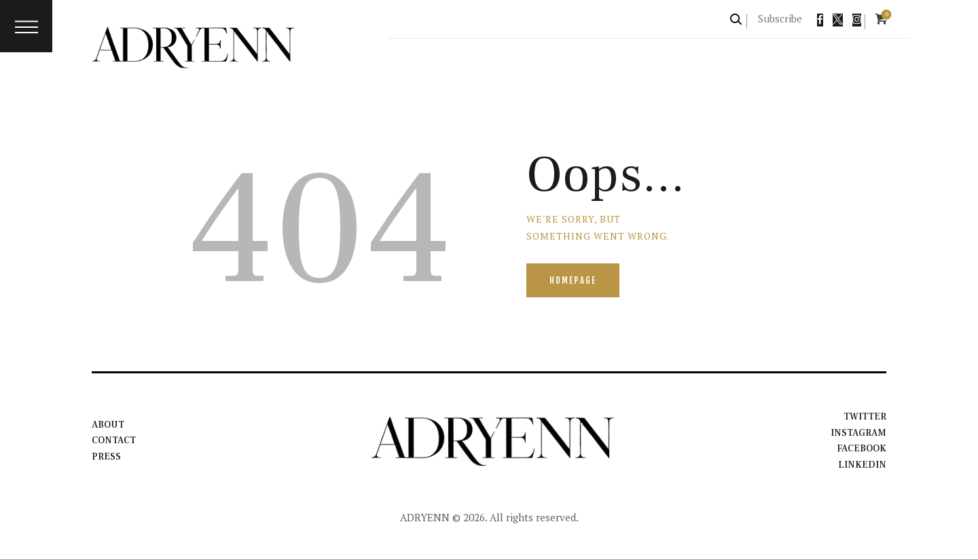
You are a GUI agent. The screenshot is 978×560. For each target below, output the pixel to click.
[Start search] (737, 19)
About (108, 425)
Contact (114, 441)
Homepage (574, 280)
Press (106, 457)
